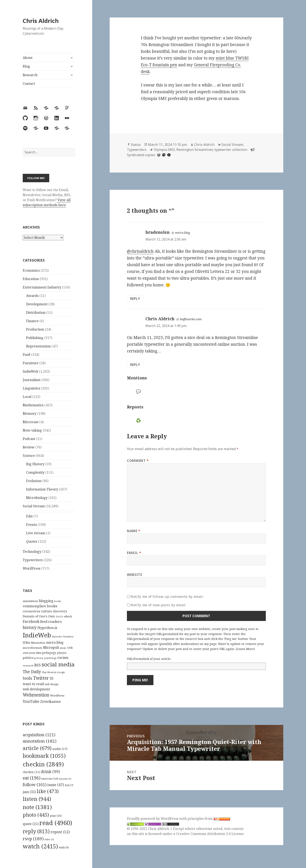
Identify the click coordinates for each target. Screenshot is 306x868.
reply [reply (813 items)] (36, 831)
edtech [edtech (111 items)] (68, 616)
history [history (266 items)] (30, 627)
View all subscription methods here (47, 202)
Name (134, 531)
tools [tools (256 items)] (27, 678)
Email (134, 553)
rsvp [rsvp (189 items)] (33, 839)
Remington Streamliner (195, 150)
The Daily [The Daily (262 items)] (32, 672)
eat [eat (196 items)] (32, 778)
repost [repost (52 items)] (60, 832)
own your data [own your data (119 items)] (32, 653)
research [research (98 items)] (28, 665)
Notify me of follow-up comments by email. (167, 597)
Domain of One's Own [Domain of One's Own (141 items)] (39, 616)
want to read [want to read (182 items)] (33, 684)
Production (35, 329)
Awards (32, 296)
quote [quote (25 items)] (31, 824)
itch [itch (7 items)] (69, 785)
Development (37, 304)
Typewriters (33, 560)
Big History (35, 464)
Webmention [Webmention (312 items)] (36, 695)
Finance (32, 321)
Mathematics (33, 405)
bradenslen (158, 232)
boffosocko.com (191, 319)
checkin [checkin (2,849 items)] (43, 764)
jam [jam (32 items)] (29, 792)
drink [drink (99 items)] (50, 772)
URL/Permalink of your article (149, 659)
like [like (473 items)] (48, 791)
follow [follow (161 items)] (35, 784)
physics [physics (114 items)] (62, 653)
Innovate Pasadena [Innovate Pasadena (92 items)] (63, 636)
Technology (32, 552)
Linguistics (31, 388)
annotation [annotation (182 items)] (40, 741)
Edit (29, 516)
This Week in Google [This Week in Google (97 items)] (53, 672)
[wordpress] (158, 155)
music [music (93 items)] (63, 648)
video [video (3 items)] (49, 839)
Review (29, 447)
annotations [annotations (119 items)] (30, 601)
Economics (31, 270)
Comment (138, 461)
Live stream (36, 533)
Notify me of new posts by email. (158, 605)
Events (31, 525)
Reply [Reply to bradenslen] (135, 299)
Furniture (31, 363)
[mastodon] (163, 155)
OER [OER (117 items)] (70, 648)
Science (29, 456)
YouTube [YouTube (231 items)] (31, 701)
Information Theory (42, 489)
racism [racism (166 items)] (63, 658)
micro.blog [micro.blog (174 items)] (55, 642)
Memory (30, 413)
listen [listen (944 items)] (37, 799)
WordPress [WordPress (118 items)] (57, 695)
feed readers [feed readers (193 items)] (51, 621)
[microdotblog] (168, 155)
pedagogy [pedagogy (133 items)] (49, 653)
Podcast (29, 439)
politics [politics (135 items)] (28, 658)
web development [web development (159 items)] (36, 689)
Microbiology (37, 498)
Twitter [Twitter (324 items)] (41, 678)
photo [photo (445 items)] (36, 815)
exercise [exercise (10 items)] (50, 779)
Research (30, 75)
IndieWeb (31, 371)
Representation (38, 346)
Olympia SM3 (164, 150)
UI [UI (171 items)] (52, 678)
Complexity (35, 472)
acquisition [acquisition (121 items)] (39, 735)
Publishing (35, 338)
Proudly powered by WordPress (153, 819)
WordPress (32, 568)
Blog (26, 66)
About (28, 58)
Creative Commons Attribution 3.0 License (210, 834)
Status (136, 145)
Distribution (36, 312)
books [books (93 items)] (58, 601)
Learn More (245, 649)
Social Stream (34, 506)
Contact (29, 84)
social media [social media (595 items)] (58, 664)
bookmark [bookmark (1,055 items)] (44, 756)
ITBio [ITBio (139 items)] (27, 643)
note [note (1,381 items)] (37, 807)
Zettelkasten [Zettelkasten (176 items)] (51, 702)
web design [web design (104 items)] (52, 684)
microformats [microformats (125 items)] (33, 648)
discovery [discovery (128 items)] (60, 611)
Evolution (34, 481)
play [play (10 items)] (56, 816)
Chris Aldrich (41, 21)
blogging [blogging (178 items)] (46, 601)
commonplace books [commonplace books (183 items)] (40, 606)
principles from (209, 819)
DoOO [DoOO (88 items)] (59, 617)
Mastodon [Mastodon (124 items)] (38, 643)
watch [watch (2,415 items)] (40, 846)
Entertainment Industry (42, 287)
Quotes (32, 541)
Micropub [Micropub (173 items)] (51, 647)
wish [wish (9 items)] (64, 847)
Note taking (32, 430)
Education (31, 279)
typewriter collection (231, 150)
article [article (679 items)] (37, 748)
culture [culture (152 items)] (47, 611)
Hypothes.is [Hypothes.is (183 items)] (47, 628)
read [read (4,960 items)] (56, 823)
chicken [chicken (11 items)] (31, 772)
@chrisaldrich (140, 251)
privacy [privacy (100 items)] (39, 658)
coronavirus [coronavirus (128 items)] (31, 611)
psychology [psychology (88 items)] (51, 658)
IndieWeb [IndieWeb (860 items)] (37, 635)
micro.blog (183, 233)
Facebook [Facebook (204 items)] (31, 621)
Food (27, 355)
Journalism (32, 380)
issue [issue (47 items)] (56, 785)
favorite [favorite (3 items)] (65, 779)
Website (134, 575)
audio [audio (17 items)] (60, 749)
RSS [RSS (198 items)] (38, 665)
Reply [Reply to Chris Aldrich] (135, 365)
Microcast (31, 422)
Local (27, 397)
